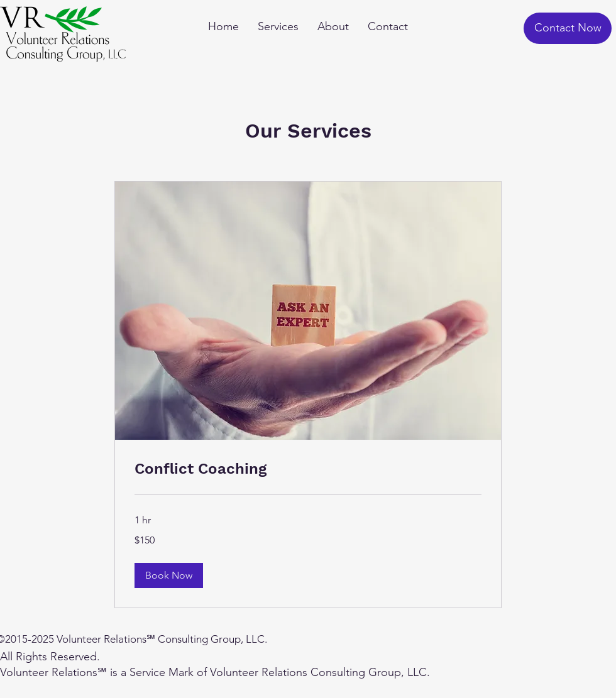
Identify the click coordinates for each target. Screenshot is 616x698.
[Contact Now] (568, 28)
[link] (308, 469)
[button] (169, 575)
